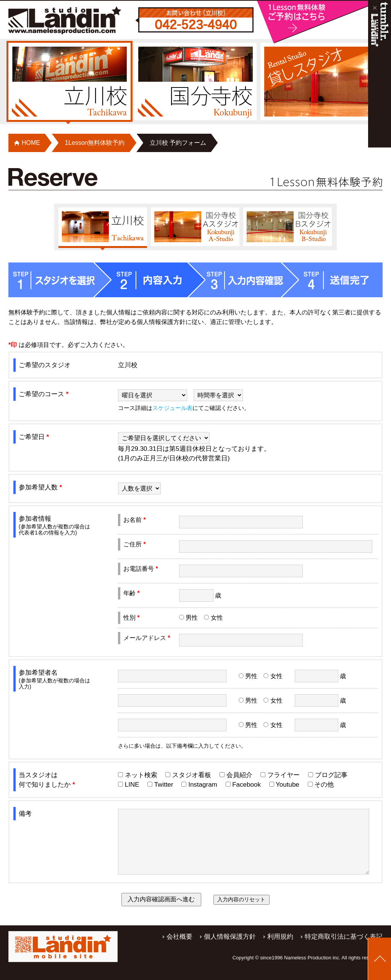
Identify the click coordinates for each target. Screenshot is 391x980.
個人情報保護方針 (230, 949)
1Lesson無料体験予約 (95, 143)
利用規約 (280, 949)
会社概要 (179, 949)
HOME (31, 143)
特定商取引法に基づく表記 (344, 949)
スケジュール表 (172, 408)
